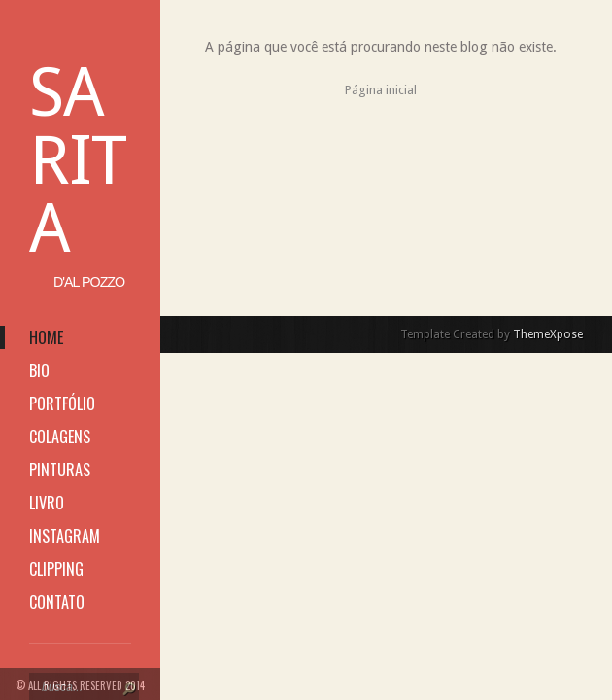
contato (57, 602)
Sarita (78, 160)
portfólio (62, 403)
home (46, 337)
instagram (65, 536)
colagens (60, 437)
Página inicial (381, 90)
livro (47, 503)
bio (39, 370)
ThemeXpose (548, 334)
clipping (56, 569)
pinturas (60, 470)
